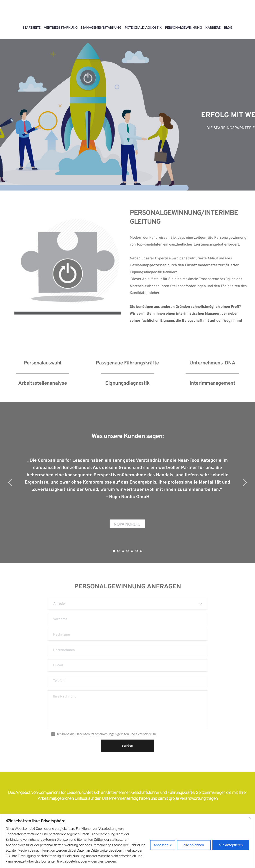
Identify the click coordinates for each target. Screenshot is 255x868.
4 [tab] (127, 551)
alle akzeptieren (231, 845)
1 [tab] (114, 551)
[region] (127, 841)
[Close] (250, 818)
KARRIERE (213, 27)
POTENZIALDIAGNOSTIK (143, 27)
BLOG (228, 27)
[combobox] (127, 604)
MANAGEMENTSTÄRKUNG (101, 27)
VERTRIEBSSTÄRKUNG (61, 27)
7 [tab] (141, 551)
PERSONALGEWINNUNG (184, 27)
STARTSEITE (32, 27)
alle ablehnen (194, 845)
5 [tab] (132, 551)
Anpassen (161, 845)
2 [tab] (118, 551)
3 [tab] (123, 551)
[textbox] (126, 604)
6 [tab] (137, 551)
